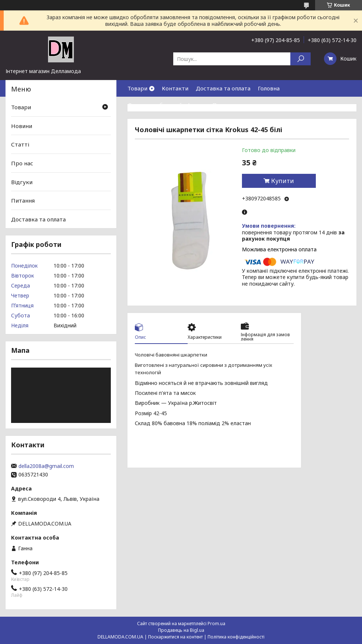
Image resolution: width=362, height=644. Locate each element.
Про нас (223, 105)
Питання (23, 200)
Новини (22, 126)
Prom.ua (216, 624)
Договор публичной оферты (166, 105)
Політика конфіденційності (236, 637)
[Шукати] (300, 59)
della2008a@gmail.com (46, 466)
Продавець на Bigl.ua (181, 630)
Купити (283, 181)
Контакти (175, 88)
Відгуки (22, 182)
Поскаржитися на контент (175, 637)
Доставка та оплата (223, 88)
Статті (20, 144)
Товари (137, 88)
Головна (269, 88)
